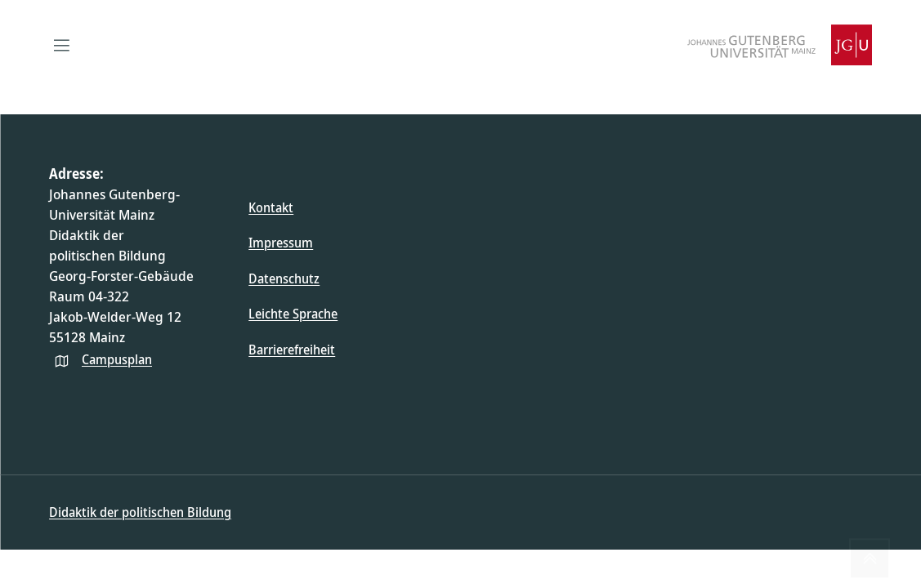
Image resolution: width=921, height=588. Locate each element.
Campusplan (117, 359)
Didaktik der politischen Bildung (140, 512)
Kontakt (271, 207)
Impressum (281, 243)
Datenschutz (284, 278)
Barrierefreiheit (292, 350)
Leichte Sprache (293, 314)
